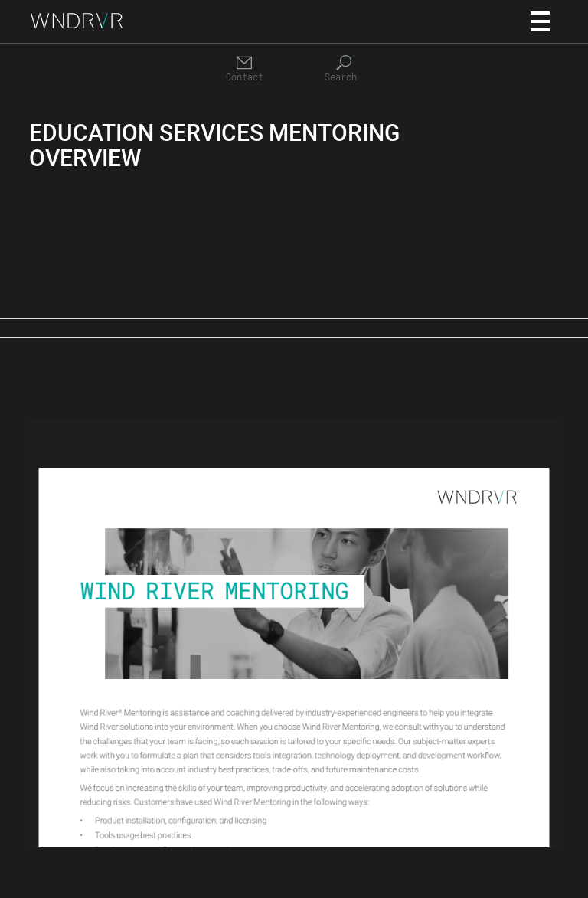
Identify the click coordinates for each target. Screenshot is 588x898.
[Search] (344, 69)
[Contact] (244, 69)
